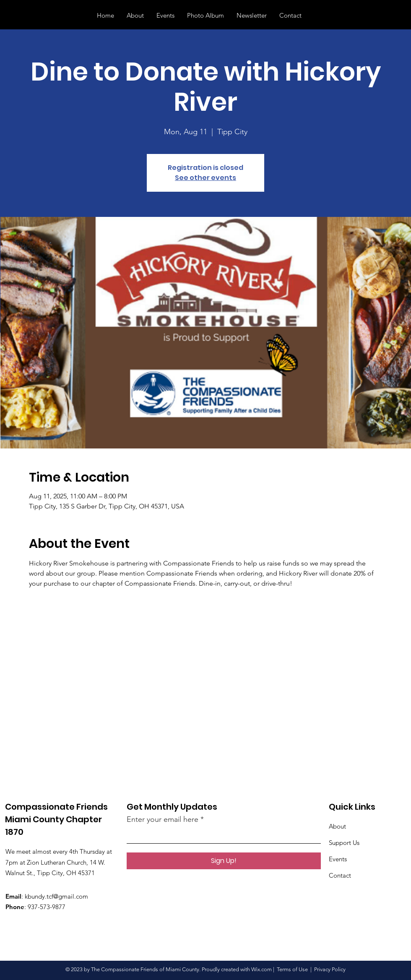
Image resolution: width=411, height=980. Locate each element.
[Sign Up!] (224, 861)
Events (338, 859)
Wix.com (261, 969)
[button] (392, 15)
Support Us (344, 843)
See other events (205, 178)
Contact (340, 875)
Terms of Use (292, 969)
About (337, 826)
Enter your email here (163, 819)
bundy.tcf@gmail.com (58, 896)
